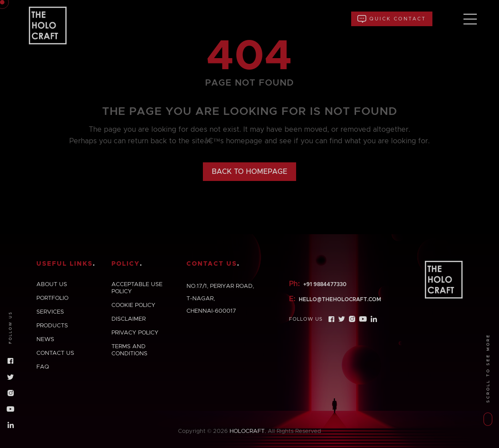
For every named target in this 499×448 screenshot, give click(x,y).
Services (50, 312)
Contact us (55, 353)
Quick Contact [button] (392, 19)
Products (52, 326)
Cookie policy (133, 305)
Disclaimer (129, 319)
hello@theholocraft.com (340, 299)
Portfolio (52, 298)
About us (52, 285)
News (45, 340)
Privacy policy (135, 333)
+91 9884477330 (325, 284)
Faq (43, 367)
